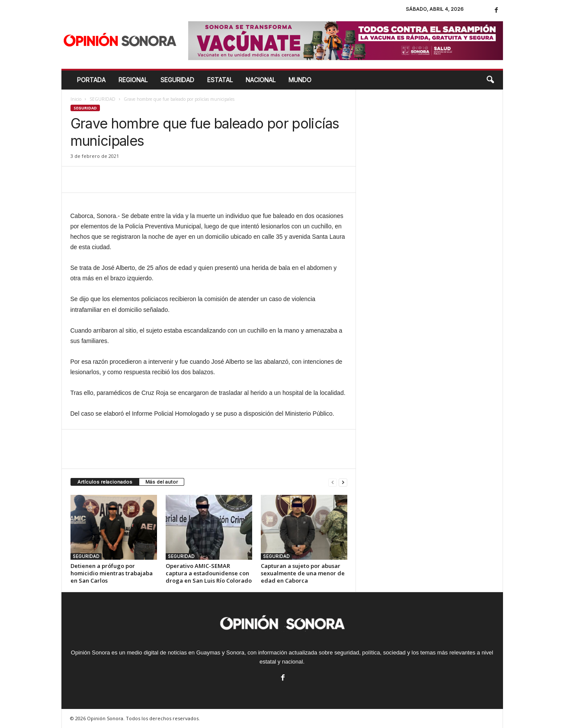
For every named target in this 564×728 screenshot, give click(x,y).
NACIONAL (261, 80)
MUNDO (300, 80)
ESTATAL (220, 80)
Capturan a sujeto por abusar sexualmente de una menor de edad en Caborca (303, 573)
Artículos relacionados (105, 482)
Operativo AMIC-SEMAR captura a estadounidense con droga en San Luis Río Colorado (209, 573)
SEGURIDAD (177, 80)
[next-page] (343, 482)
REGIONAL (133, 80)
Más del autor (162, 482)
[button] (490, 80)
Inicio (76, 99)
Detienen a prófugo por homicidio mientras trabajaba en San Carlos (112, 573)
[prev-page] (333, 482)
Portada (91, 80)
